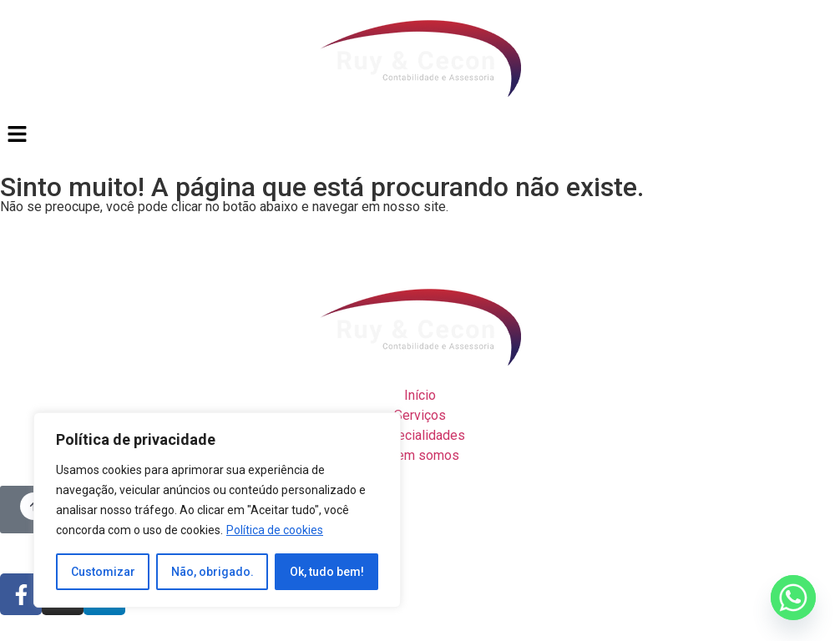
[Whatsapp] (793, 598)
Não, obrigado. (213, 572)
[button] (420, 135)
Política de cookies (275, 530)
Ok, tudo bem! (327, 572)
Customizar (103, 572)
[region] (217, 510)
